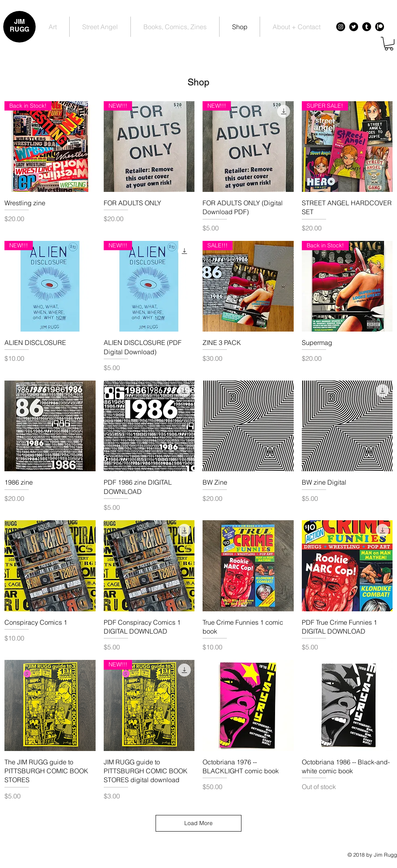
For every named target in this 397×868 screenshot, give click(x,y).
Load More (198, 823)
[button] (389, 44)
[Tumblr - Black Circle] (367, 27)
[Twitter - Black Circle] (354, 27)
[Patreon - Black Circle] (380, 27)
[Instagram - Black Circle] (341, 27)
